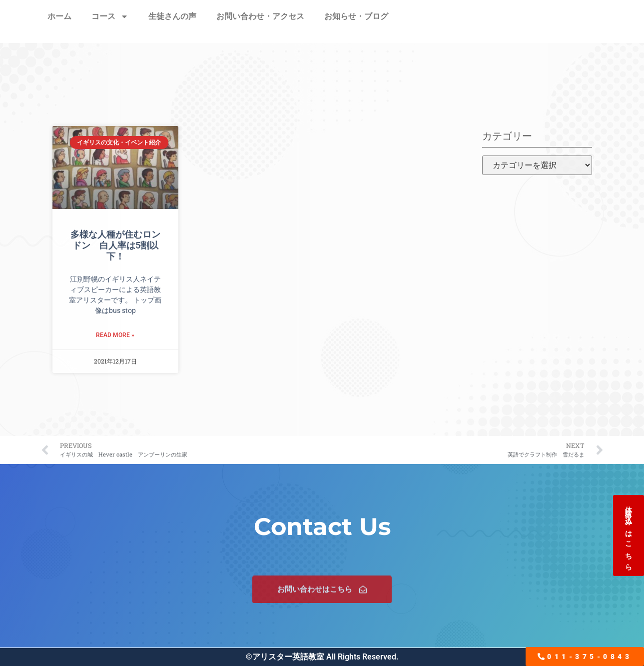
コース (110, 16)
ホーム (59, 16)
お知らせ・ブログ (356, 16)
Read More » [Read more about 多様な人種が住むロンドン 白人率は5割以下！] (115, 335)
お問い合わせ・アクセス (260, 16)
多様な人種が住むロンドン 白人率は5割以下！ (115, 245)
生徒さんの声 (172, 16)
